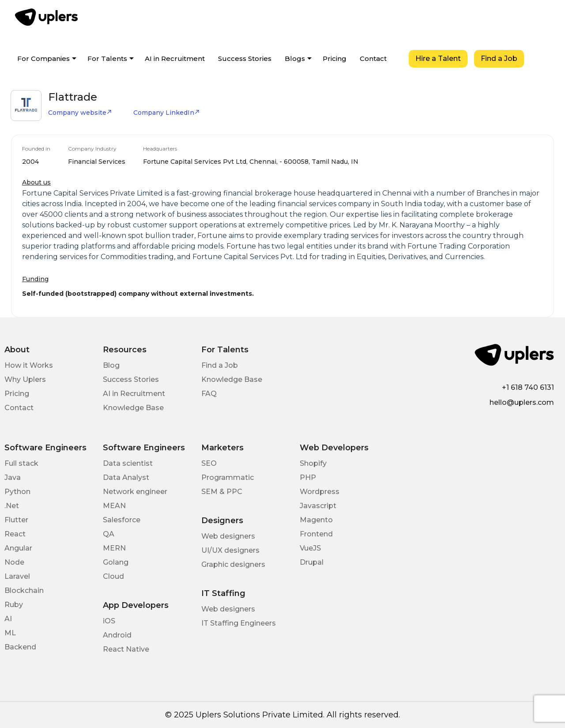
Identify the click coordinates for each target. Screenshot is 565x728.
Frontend (316, 534)
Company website (80, 113)
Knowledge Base (133, 408)
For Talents (107, 58)
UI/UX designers (230, 550)
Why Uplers (25, 379)
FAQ (209, 394)
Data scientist (128, 463)
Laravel (17, 576)
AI (8, 619)
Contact (373, 58)
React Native (126, 649)
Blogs (295, 58)
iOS (109, 621)
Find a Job (499, 58)
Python (17, 492)
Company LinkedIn (167, 113)
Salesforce (122, 520)
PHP (308, 477)
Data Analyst (126, 477)
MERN (114, 548)
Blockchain (24, 590)
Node (14, 562)
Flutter (16, 520)
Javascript (318, 506)
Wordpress (320, 492)
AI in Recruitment (175, 58)
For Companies (43, 58)
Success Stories (245, 58)
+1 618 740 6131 (528, 387)
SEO (209, 463)
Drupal (312, 562)
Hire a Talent (438, 58)
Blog (111, 365)
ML (10, 633)
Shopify (313, 463)
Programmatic (228, 477)
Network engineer (135, 492)
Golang (116, 562)
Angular (18, 548)
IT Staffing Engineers (239, 623)
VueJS (310, 548)
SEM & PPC (222, 492)
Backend (20, 647)
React (15, 534)
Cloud (113, 576)
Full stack (21, 463)
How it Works (29, 365)
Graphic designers (233, 564)
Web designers (228, 536)
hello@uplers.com (522, 402)
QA (109, 534)
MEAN (114, 506)
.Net (12, 506)
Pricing (335, 58)
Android (117, 635)
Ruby (14, 605)
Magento (316, 520)
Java (13, 477)
